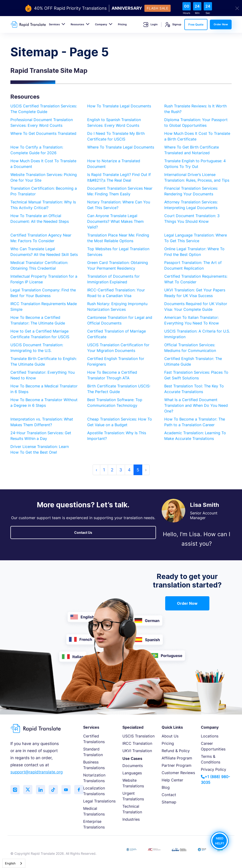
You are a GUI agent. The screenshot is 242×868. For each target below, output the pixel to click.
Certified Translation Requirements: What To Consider (196, 279)
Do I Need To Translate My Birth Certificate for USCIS (116, 136)
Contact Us (83, 533)
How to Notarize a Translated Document (114, 164)
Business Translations (94, 765)
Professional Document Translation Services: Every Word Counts (42, 123)
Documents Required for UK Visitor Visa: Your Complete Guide (196, 307)
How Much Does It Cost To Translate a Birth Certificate (197, 136)
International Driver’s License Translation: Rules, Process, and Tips (197, 177)
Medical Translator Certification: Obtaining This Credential (39, 265)
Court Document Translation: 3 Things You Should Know (192, 219)
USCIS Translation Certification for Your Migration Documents (118, 348)
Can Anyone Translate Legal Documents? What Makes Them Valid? (115, 221)
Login (151, 25)
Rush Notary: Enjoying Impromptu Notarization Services (117, 307)
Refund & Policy (176, 751)
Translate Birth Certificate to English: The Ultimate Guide (43, 361)
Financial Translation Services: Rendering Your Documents (191, 191)
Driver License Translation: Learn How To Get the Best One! (40, 449)
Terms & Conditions (211, 759)
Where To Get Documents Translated (43, 133)
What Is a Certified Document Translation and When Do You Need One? (196, 405)
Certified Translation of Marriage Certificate (117, 334)
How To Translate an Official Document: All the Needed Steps (40, 219)
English (10, 863)
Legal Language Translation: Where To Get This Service (196, 238)
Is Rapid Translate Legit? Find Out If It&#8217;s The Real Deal (119, 177)
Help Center (172, 780)
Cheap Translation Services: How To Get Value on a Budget (120, 422)
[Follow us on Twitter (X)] (28, 790)
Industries (131, 819)
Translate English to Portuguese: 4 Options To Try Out (195, 164)
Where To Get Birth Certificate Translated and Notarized (192, 150)
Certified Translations (94, 739)
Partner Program (177, 765)
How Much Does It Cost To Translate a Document (43, 164)
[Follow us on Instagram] (15, 790)
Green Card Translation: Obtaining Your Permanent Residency (118, 265)
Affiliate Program (177, 758)
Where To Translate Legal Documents (121, 147)
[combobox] (14, 863)
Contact (169, 795)
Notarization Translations (94, 778)
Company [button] (101, 24)
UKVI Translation (137, 751)
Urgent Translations (133, 796)
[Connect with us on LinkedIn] (41, 790)
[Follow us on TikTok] (54, 790)
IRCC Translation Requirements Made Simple (44, 307)
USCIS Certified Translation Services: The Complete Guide (44, 109)
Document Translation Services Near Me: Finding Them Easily (120, 191)
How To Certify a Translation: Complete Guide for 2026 (37, 150)
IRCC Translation (137, 743)
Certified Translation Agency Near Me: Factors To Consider (41, 238)
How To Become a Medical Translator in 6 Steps (44, 389)
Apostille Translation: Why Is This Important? (117, 436)
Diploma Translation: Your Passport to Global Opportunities (196, 123)
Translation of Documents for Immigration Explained (113, 279)
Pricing (122, 24)
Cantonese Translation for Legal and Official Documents (120, 320)
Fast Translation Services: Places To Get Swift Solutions (196, 375)
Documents (133, 766)
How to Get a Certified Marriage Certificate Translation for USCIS (40, 334)
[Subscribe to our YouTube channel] (67, 790)
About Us (170, 736)
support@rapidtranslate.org (37, 772)
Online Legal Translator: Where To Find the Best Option (194, 252)
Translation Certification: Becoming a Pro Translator (44, 191)
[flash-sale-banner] (121, 8)
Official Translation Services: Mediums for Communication (190, 348)
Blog (166, 787)
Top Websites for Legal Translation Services (118, 252)
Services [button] (54, 24)
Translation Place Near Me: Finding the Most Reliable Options (118, 238)
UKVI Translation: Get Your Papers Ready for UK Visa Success (195, 293)
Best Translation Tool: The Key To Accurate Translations (194, 389)
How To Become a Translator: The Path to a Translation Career (195, 422)
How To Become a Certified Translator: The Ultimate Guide (38, 320)
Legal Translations (99, 801)
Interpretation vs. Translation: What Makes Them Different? (42, 422)
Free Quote (196, 24)
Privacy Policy (214, 769)
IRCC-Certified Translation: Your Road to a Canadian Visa (116, 293)
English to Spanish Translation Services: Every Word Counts (114, 123)
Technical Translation (132, 809)
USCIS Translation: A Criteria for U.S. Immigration (197, 334)
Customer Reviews (178, 773)
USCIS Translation (138, 736)
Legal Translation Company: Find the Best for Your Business (43, 293)
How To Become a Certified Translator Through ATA (112, 375)
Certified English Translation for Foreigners (116, 361)
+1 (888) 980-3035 (215, 780)
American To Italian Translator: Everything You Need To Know (192, 320)
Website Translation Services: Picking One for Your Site (44, 177)
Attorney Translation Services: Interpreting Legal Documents (191, 205)
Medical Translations (94, 811)
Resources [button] (77, 24)
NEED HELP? (219, 841)
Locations (210, 736)
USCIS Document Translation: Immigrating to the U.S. (37, 348)
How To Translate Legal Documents (119, 106)
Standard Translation (93, 752)
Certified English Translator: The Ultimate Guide (193, 361)
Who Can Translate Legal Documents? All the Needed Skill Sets (44, 252)
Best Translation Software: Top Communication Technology (115, 403)
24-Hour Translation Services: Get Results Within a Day (41, 436)
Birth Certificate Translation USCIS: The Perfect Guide (119, 389)
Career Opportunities (213, 746)
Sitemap (169, 802)
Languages (132, 773)
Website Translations (133, 783)
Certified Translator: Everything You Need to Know (43, 375)
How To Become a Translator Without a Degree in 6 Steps (44, 403)
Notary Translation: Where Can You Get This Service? (119, 205)
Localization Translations (94, 791)
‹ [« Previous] (96, 470)
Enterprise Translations (94, 824)
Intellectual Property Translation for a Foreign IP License (44, 279)
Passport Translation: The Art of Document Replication (193, 265)
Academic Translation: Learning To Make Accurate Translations (195, 436)
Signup (173, 25)
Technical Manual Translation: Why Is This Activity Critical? (43, 205)
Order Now (221, 24)
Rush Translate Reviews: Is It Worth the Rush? (195, 109)
